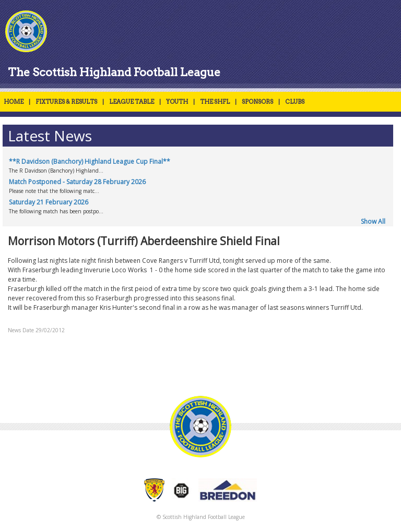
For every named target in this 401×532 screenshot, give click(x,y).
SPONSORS (257, 102)
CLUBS (295, 102)
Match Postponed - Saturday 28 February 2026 (77, 182)
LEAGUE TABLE (132, 102)
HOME (14, 102)
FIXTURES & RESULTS (66, 102)
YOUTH (177, 102)
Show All (373, 221)
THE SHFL (215, 102)
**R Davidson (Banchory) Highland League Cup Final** (90, 161)
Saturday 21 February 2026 (49, 202)
